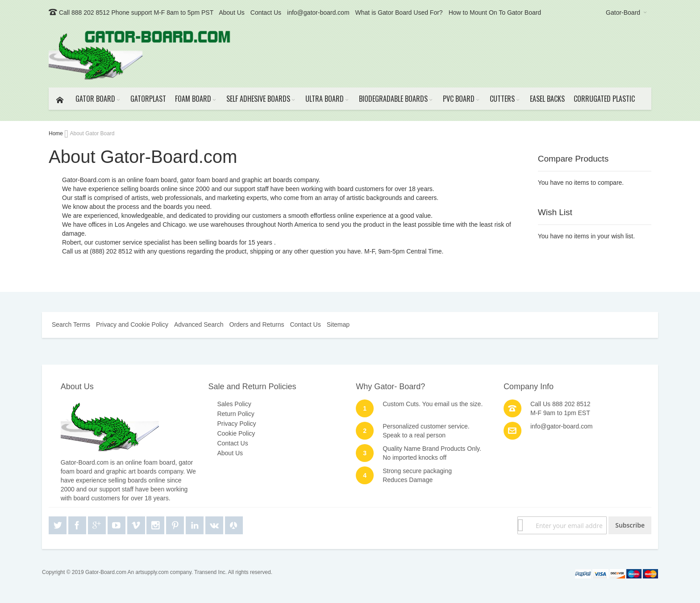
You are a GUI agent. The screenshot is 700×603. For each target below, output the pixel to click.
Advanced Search (199, 324)
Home (56, 133)
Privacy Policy (236, 424)
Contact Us (266, 12)
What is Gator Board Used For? (399, 12)
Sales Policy (234, 404)
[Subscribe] (630, 525)
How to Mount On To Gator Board (495, 12)
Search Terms (71, 324)
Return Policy (235, 414)
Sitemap (338, 324)
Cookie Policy (236, 433)
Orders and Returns (257, 324)
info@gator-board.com (318, 12)
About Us (232, 12)
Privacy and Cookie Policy (132, 324)
